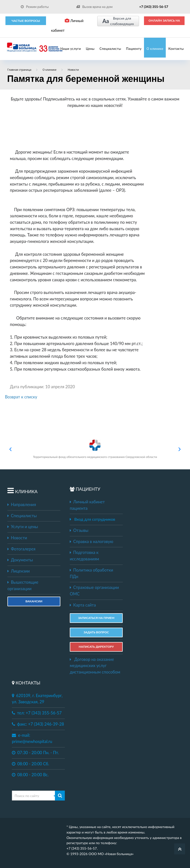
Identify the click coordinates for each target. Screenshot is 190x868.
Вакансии (34, 601)
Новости (17, 538)
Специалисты (110, 49)
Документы (20, 560)
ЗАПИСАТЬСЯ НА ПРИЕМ (96, 618)
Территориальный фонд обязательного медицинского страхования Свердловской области (95, 449)
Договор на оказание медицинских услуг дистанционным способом (95, 666)
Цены (90, 49)
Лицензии (19, 571)
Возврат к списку (21, 397)
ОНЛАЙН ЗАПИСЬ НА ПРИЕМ (164, 22)
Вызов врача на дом (94, 7)
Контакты (176, 49)
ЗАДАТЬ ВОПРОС (96, 632)
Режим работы (35, 7)
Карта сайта (83, 605)
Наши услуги (71, 49)
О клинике (155, 49)
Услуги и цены (23, 527)
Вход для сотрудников (95, 519)
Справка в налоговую (92, 542)
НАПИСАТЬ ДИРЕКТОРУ (96, 647)
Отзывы (79, 530)
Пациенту (134, 49)
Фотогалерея (21, 549)
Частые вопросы (26, 21)
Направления (22, 505)
